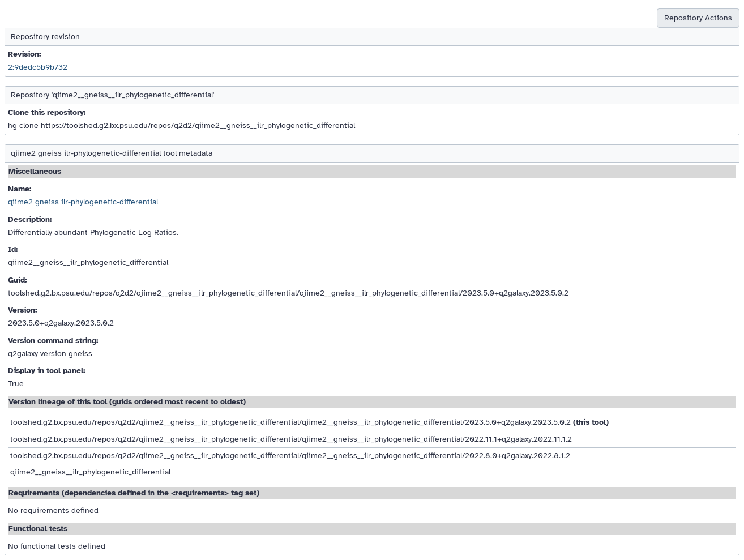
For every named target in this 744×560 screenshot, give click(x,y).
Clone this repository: (47, 112)
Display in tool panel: (46, 371)
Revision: (24, 54)
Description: (30, 219)
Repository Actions (698, 18)
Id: (13, 249)
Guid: (17, 280)
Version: (22, 310)
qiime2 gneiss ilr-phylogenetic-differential (83, 202)
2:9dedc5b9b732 (38, 67)
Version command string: (53, 341)
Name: (20, 189)
